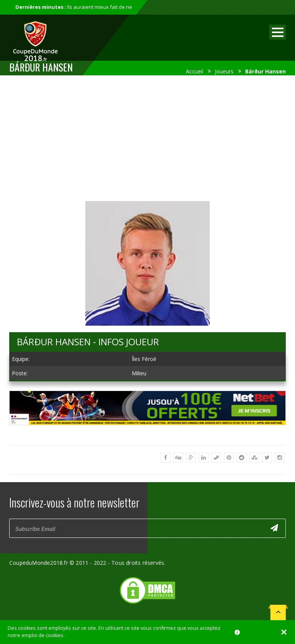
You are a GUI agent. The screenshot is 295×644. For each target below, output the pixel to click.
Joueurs (224, 71)
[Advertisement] (147, 137)
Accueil (195, 71)
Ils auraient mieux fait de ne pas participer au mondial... (74, 11)
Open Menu (278, 32)
